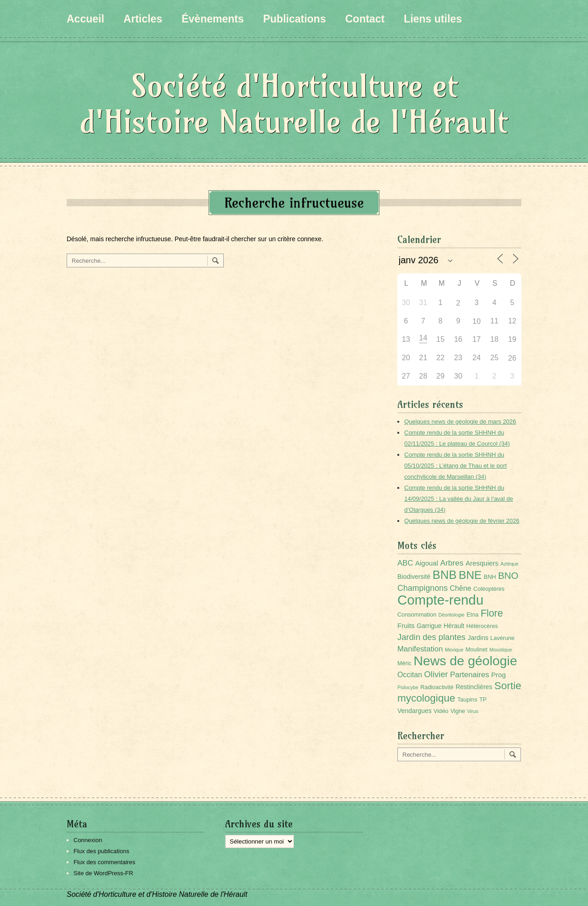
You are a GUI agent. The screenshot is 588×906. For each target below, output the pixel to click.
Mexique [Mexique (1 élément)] (454, 650)
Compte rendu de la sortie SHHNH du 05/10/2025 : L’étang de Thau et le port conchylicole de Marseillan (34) (455, 466)
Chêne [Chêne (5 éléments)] (461, 588)
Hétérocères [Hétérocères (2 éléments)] (482, 626)
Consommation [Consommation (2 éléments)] (417, 615)
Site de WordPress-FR (103, 873)
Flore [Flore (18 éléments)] (492, 613)
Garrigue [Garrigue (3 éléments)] (429, 626)
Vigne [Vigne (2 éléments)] (458, 711)
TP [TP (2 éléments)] (483, 700)
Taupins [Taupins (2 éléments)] (467, 700)
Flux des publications (101, 851)
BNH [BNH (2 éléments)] (490, 577)
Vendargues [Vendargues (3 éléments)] (414, 711)
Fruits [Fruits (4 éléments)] (406, 626)
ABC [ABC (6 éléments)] (405, 563)
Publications (295, 19)
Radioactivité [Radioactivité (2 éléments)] (437, 687)
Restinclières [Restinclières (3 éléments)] (474, 687)
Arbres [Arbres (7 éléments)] (452, 563)
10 (477, 321)
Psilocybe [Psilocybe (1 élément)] (408, 687)
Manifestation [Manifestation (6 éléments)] (420, 649)
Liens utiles (433, 19)
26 (512, 358)
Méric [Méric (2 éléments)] (404, 663)
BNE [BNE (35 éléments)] (470, 575)
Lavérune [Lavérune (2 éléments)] (502, 638)
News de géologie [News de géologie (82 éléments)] (465, 661)
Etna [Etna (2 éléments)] (473, 615)
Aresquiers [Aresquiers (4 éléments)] (482, 563)
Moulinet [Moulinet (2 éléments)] (476, 650)
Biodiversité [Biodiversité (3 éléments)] (414, 577)
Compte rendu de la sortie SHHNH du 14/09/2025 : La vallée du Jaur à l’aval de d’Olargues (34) (459, 499)
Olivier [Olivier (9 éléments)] (436, 674)
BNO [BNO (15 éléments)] (508, 575)
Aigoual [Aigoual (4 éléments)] (427, 563)
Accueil (85, 19)
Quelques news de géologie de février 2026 (462, 521)
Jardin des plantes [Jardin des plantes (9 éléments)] (432, 637)
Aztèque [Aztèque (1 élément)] (510, 564)
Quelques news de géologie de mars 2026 (460, 422)
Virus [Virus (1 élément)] (473, 711)
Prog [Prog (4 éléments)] (498, 675)
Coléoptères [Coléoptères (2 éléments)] (489, 589)
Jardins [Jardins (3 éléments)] (478, 638)
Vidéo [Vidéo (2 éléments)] (441, 711)
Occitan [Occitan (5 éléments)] (410, 675)
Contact (365, 19)
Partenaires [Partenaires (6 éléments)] (470, 675)
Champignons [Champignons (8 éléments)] (423, 588)
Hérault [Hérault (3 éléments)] (454, 626)
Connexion (88, 840)
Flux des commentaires (104, 862)
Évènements (213, 19)
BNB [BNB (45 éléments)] (445, 575)
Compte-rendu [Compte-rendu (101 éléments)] (440, 600)
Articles (143, 19)
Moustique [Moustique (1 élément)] (500, 650)
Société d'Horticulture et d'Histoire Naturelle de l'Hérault (294, 104)
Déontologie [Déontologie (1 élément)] (451, 615)
